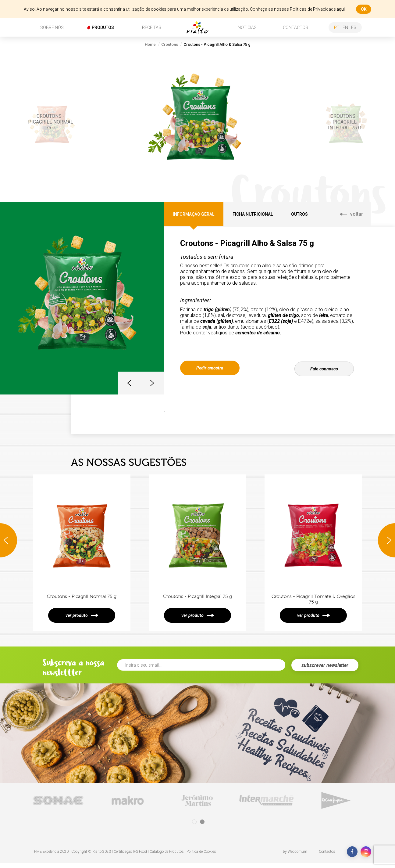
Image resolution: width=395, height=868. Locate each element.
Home (150, 44)
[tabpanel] (59, 805)
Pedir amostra (210, 367)
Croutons (170, 44)
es (354, 27)
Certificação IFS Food (130, 857)
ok (364, 9)
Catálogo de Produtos (167, 857)
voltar (351, 214)
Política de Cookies (201, 857)
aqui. (341, 9)
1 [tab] (194, 827)
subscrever (325, 670)
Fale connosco (324, 367)
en (345, 27)
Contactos (327, 857)
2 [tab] (202, 827)
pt (337, 27)
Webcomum (297, 857)
